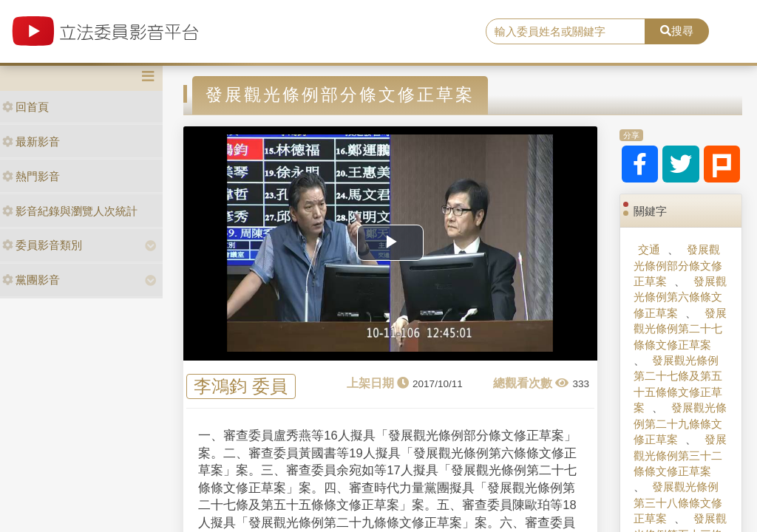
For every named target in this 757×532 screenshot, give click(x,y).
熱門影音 (31, 176)
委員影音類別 (42, 245)
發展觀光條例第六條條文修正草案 (680, 297)
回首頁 (26, 107)
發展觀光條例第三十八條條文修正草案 (678, 502)
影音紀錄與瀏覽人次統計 (70, 211)
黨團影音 (31, 280)
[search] (566, 32)
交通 (649, 249)
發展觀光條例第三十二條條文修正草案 (680, 455)
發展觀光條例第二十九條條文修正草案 (680, 423)
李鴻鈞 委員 (241, 387)
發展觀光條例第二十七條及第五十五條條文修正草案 (678, 384)
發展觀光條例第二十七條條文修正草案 (680, 329)
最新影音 (31, 141)
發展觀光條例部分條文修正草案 (678, 265)
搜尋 (677, 31)
